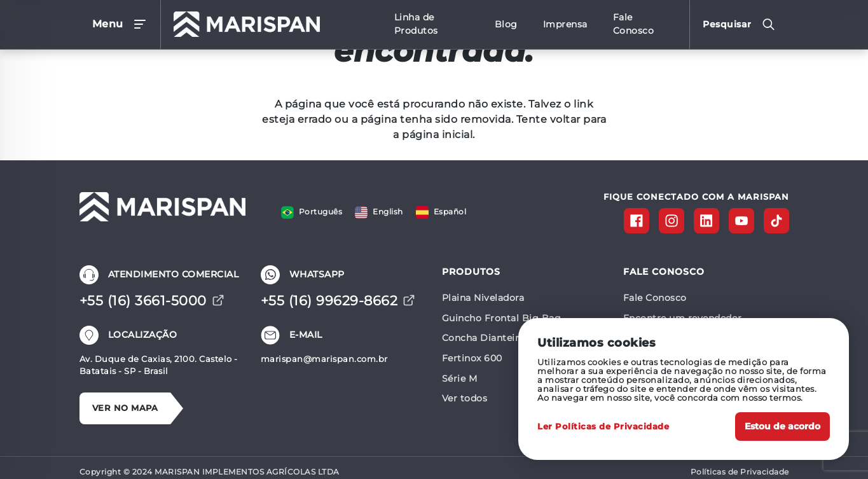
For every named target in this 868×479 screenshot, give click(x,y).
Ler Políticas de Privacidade (603, 427)
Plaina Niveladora (483, 298)
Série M (460, 378)
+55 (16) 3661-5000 (152, 301)
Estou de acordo (782, 426)
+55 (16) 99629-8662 (338, 301)
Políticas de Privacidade (740, 472)
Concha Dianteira (483, 338)
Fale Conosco (655, 298)
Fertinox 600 (472, 358)
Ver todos (465, 398)
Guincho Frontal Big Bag (502, 318)
